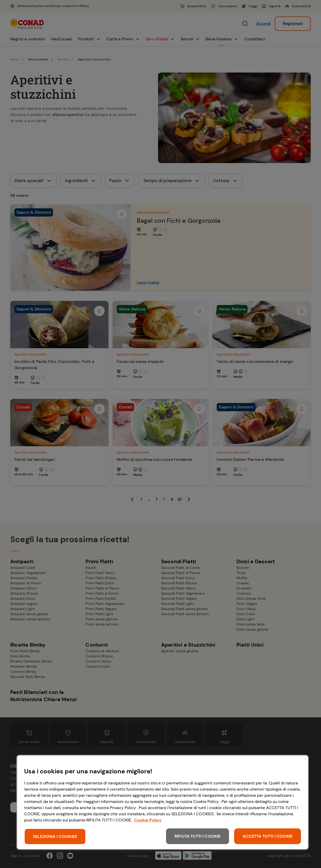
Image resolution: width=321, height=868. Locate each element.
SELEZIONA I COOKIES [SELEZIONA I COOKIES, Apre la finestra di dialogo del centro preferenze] (55, 836)
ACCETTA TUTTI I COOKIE (268, 836)
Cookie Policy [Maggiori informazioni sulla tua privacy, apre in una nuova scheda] (148, 820)
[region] (163, 802)
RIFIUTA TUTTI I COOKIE (198, 836)
